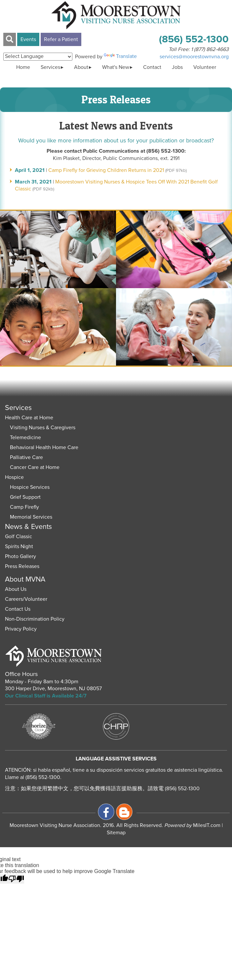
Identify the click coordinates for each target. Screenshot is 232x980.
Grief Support (25, 497)
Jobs (177, 67)
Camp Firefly (24, 507)
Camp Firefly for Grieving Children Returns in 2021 (106, 170)
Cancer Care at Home (35, 467)
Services (50, 67)
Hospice (14, 477)
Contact (152, 67)
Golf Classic (19, 537)
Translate (120, 56)
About (81, 67)
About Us (16, 589)
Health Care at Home (29, 418)
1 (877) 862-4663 (210, 49)
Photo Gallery (20, 556)
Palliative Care (26, 457)
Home (23, 67)
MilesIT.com (192, 825)
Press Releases (22, 566)
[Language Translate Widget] (38, 57)
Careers (14, 599)
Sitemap (116, 833)
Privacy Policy (21, 629)
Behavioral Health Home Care (44, 447)
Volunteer (205, 67)
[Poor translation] (16, 879)
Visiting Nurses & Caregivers (43, 428)
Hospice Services (30, 487)
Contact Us (18, 609)
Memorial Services (31, 517)
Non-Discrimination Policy (35, 619)
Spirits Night (19, 546)
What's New (116, 67)
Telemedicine (25, 438)
